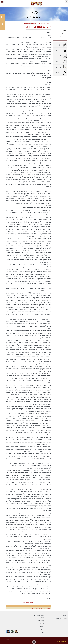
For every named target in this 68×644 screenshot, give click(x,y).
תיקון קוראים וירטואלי (61, 25)
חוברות (42, 624)
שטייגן (45, 24)
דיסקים (42, 629)
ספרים (42, 618)
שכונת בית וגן (63, 39)
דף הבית (49, 24)
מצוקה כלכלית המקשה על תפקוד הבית (41, 608)
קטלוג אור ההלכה (39, 616)
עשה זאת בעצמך (62, 31)
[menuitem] (60, 25)
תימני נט (64, 33)
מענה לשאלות (34, 24)
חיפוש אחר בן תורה (39, 27)
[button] (7, 2)
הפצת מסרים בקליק (62, 618)
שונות (43, 632)
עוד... (49, 606)
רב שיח (40, 24)
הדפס (31, 603)
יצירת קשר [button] (2, 22)
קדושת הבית (27, 24)
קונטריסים (41, 621)
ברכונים (42, 627)
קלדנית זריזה (64, 616)
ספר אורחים (63, 36)
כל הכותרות (64, 28)
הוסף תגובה (25, 603)
